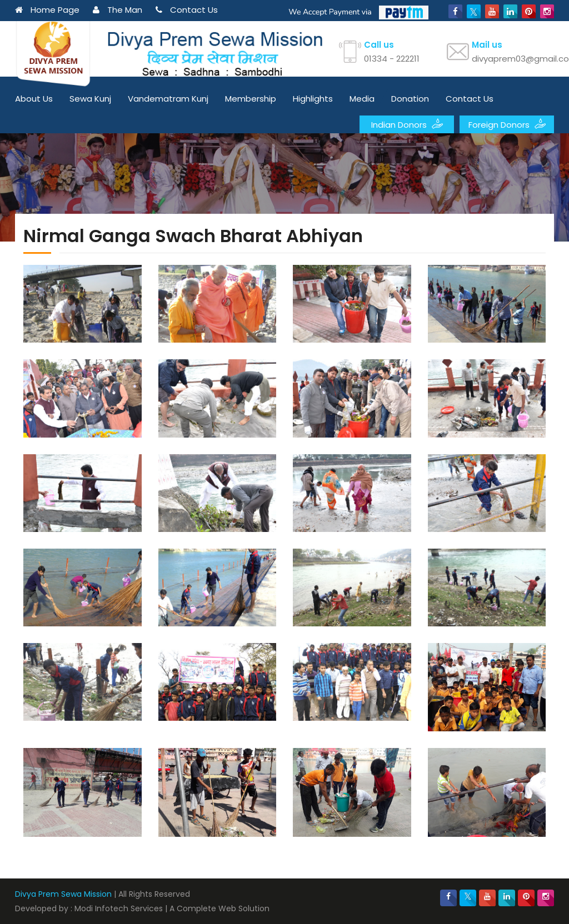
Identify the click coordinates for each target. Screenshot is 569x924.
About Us (34, 99)
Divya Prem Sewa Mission (63, 894)
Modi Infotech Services (119, 908)
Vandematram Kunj (168, 99)
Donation (410, 99)
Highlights (313, 99)
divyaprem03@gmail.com (513, 59)
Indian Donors (407, 124)
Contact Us (187, 10)
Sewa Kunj (90, 99)
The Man (118, 10)
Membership (251, 99)
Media (362, 99)
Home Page (47, 10)
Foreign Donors (507, 124)
